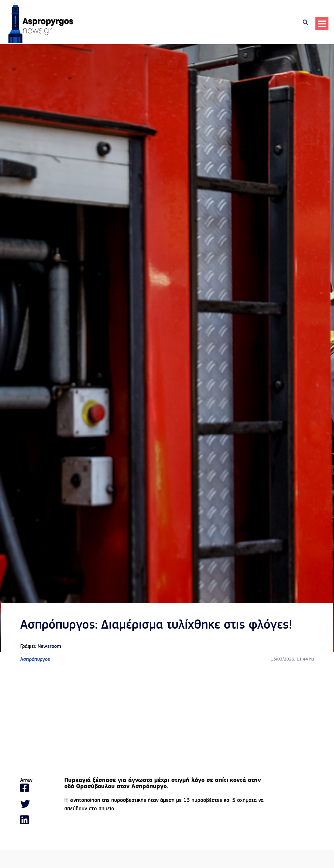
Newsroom (49, 647)
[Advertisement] (167, 720)
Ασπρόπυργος (35, 660)
